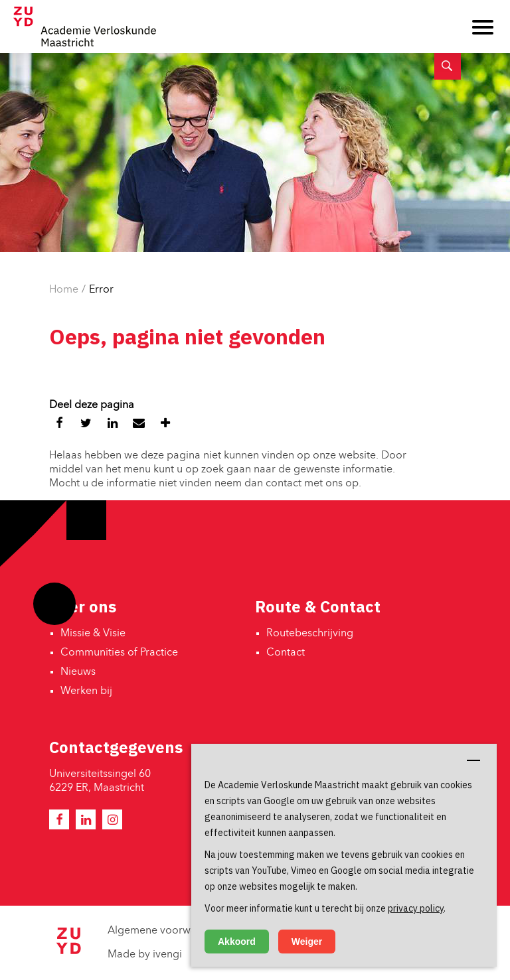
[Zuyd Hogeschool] (68, 951)
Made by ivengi (145, 955)
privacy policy (416, 908)
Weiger (307, 942)
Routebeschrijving (310, 634)
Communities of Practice (119, 653)
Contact (286, 653)
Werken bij (86, 691)
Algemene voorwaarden (166, 931)
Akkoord (237, 942)
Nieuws (78, 672)
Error (101, 290)
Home (64, 290)
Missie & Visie (93, 634)
